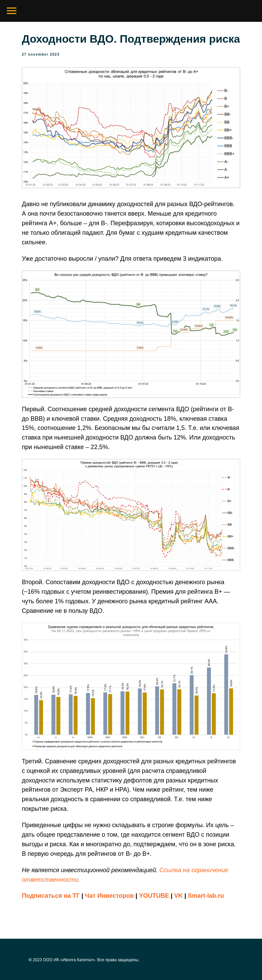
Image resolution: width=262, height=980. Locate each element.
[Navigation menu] (12, 11)
